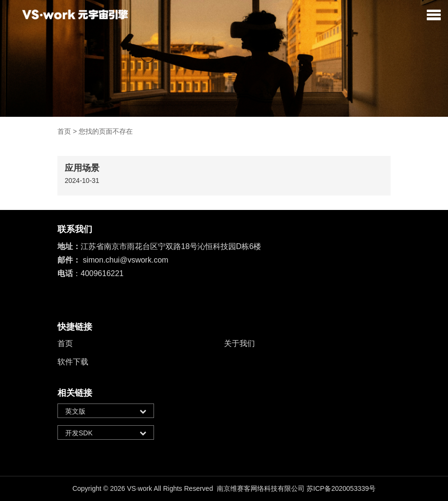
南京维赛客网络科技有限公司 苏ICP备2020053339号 (296, 488)
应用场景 (82, 168)
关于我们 (239, 343)
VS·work (140, 488)
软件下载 (73, 362)
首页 (64, 131)
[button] (434, 14)
